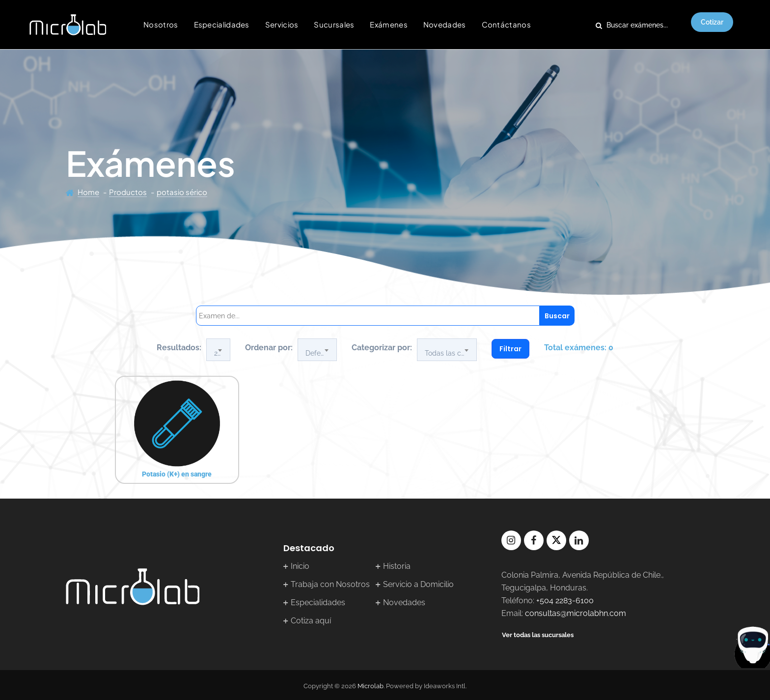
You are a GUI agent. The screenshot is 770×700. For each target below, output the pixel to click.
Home (88, 192)
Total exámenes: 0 (579, 348)
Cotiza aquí (311, 621)
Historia (397, 566)
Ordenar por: (269, 348)
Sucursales (334, 24)
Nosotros (161, 24)
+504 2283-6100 (565, 601)
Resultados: (179, 348)
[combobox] (218, 350)
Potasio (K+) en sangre (177, 474)
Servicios (282, 24)
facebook (534, 540)
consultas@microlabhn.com (576, 613)
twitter (556, 540)
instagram (511, 540)
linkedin (579, 540)
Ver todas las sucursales (538, 635)
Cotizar (712, 22)
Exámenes (388, 24)
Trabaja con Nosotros (330, 584)
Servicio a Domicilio (418, 584)
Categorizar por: (382, 348)
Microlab (371, 686)
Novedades (445, 24)
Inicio (300, 566)
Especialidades (222, 24)
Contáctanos (506, 24)
